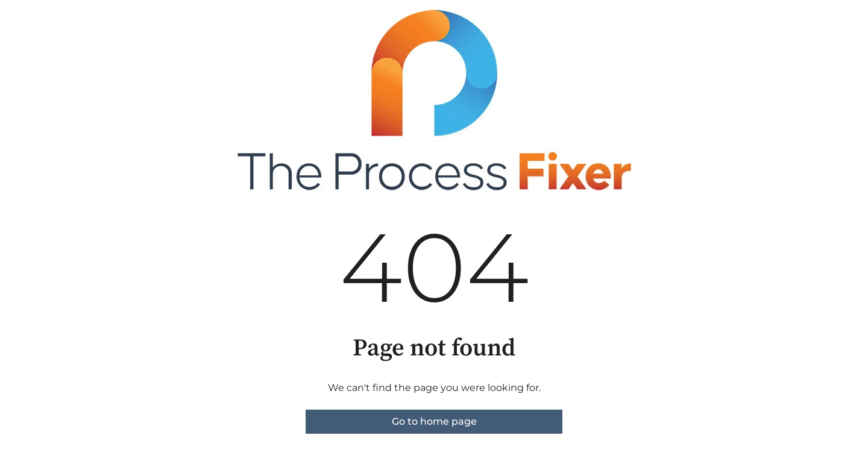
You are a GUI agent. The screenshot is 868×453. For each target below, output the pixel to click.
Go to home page (434, 421)
